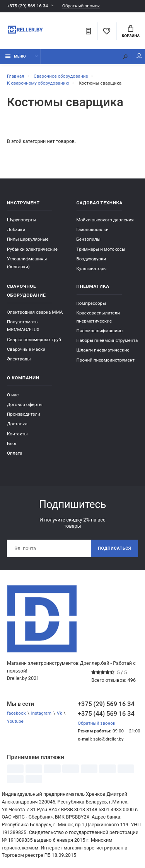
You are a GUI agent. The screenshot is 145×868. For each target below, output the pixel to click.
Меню (16, 56)
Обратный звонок (81, 6)
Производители (24, 414)
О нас (13, 395)
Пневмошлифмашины (100, 331)
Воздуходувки (91, 259)
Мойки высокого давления (105, 220)
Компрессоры (91, 303)
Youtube (15, 721)
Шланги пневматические (103, 350)
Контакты (17, 434)
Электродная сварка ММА (35, 312)
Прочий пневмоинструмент (106, 360)
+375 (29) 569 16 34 (27, 6)
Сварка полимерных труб (34, 340)
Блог (12, 443)
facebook (16, 713)
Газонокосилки (93, 229)
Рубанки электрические (32, 249)
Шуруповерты (22, 220)
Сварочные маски (26, 349)
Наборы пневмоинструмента (107, 340)
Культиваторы (92, 268)
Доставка (17, 424)
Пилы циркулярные (28, 239)
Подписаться (114, 548)
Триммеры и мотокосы (101, 249)
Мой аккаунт (139, 56)
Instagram (41, 713)
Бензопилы (89, 239)
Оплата (15, 453)
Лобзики (16, 229)
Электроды (19, 359)
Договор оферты (25, 404)
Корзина (131, 32)
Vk (59, 713)
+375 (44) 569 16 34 (106, 714)
